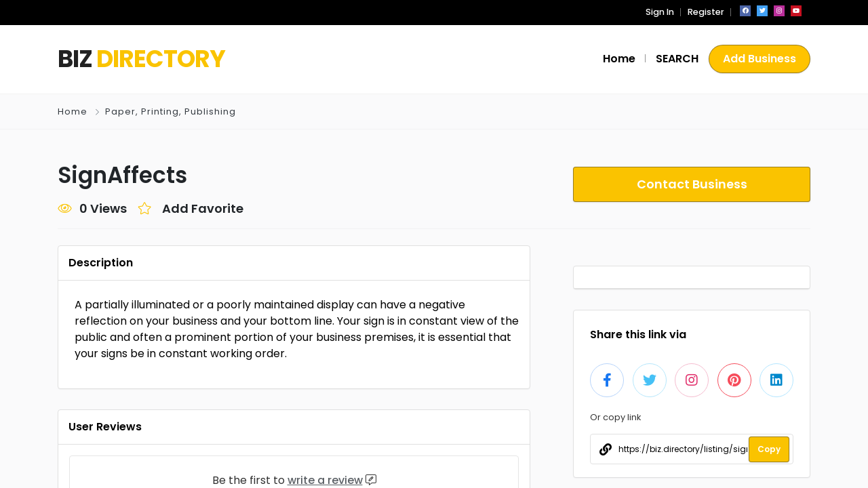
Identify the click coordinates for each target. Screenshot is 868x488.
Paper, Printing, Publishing (171, 111)
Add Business (759, 59)
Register (706, 12)
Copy (769, 449)
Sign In (660, 12)
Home (73, 111)
